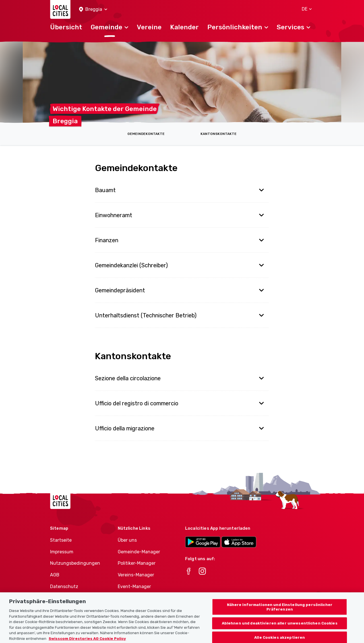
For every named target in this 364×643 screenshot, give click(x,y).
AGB (55, 575)
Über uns (127, 540)
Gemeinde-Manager (139, 552)
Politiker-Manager (137, 563)
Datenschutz (64, 586)
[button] (93, 10)
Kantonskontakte (219, 134)
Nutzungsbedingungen (75, 563)
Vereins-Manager (136, 575)
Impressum (62, 552)
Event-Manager (134, 586)
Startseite (61, 540)
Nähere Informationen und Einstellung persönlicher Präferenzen (280, 611)
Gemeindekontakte (146, 134)
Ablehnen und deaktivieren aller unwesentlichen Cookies (280, 627)
